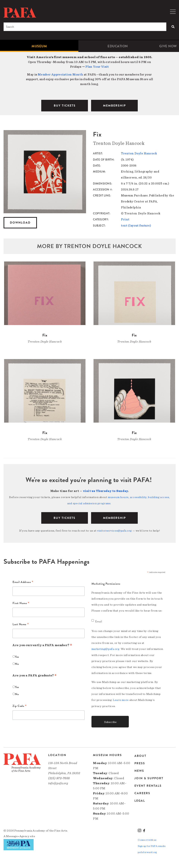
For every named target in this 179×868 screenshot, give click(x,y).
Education (118, 46)
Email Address (23, 581)
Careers (142, 792)
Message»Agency (18, 835)
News (139, 769)
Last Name (21, 623)
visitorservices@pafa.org (114, 530)
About (140, 755)
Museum (39, 46)
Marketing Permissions (106, 582)
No (17, 663)
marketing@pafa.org (105, 648)
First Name (21, 602)
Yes (17, 655)
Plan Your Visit (97, 67)
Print (125, 219)
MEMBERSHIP (114, 106)
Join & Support (149, 777)
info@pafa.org (58, 782)
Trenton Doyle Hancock (139, 153)
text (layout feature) (136, 225)
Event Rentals (148, 784)
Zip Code (20, 705)
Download (20, 223)
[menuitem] (39, 46)
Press (140, 762)
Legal (140, 799)
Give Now (168, 46)
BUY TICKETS (65, 106)
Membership (114, 517)
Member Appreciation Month (60, 74)
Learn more (121, 698)
